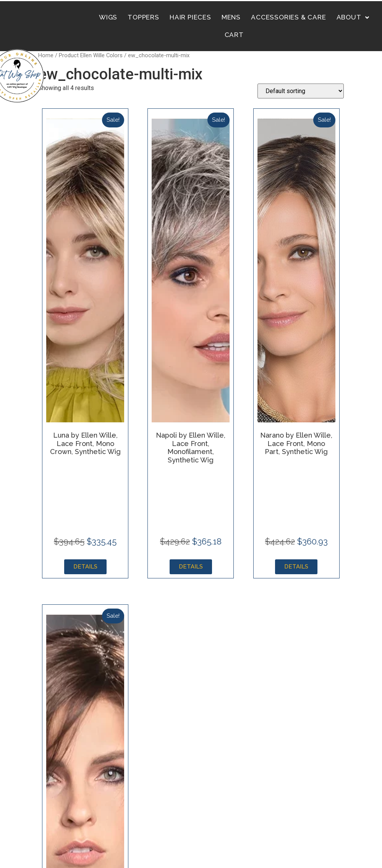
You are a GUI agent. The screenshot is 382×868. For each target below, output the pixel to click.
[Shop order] (301, 91)
